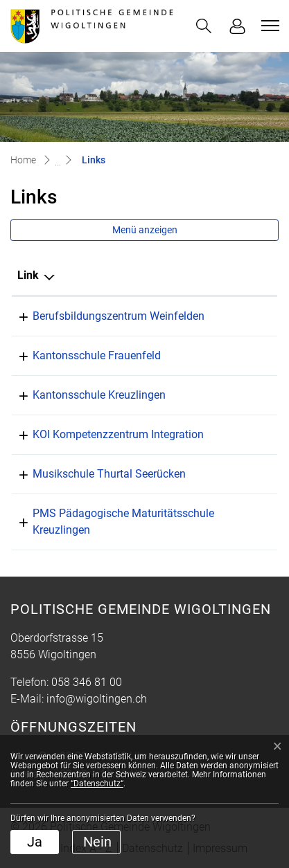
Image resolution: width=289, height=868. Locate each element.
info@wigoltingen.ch (97, 699)
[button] (204, 26)
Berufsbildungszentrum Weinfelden (119, 316)
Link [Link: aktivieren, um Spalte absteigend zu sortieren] (28, 275)
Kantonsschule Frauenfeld (97, 355)
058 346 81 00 (87, 682)
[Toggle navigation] (268, 26)
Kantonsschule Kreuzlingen (99, 395)
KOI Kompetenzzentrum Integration (118, 434)
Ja (35, 842)
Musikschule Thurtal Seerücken (109, 474)
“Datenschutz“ (97, 784)
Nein (97, 842)
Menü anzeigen (145, 230)
